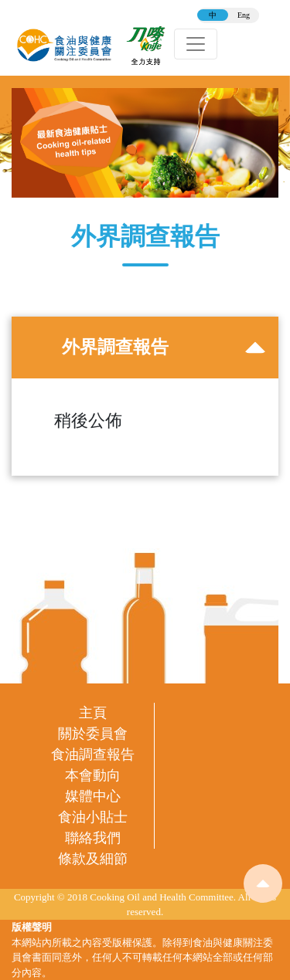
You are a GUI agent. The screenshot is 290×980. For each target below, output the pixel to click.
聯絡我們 (93, 838)
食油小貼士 (93, 817)
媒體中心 (93, 796)
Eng (244, 15)
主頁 (93, 713)
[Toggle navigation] (196, 44)
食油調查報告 (93, 754)
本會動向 (93, 775)
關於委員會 (93, 734)
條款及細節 (93, 859)
